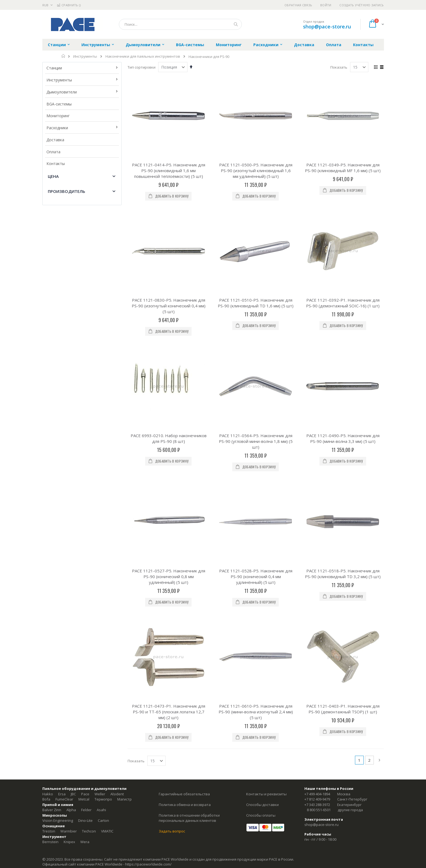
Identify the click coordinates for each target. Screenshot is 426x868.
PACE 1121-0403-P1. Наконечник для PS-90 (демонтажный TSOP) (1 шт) (343, 437)
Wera (85, 570)
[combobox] (180, 24)
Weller (100, 522)
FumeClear (64, 527)
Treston (49, 559)
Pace (85, 522)
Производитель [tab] (67, 191)
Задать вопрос (172, 559)
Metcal (84, 527)
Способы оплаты (261, 543)
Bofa (46, 527)
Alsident (117, 522)
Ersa (62, 522)
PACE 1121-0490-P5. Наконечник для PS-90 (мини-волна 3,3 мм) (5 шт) (343, 302)
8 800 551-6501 (319, 538)
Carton (103, 548)
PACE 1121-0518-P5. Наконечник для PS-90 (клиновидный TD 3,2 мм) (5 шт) (343, 369)
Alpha (71, 538)
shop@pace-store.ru (327, 27)
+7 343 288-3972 (317, 532)
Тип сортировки (142, 67)
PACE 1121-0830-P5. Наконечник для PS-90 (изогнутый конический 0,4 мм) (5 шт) (169, 238)
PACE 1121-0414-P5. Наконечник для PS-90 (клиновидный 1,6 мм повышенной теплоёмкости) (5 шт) (169, 170)
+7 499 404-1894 (317, 522)
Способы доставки (262, 532)
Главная (64, 56)
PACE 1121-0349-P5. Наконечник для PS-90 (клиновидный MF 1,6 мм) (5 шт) (343, 168)
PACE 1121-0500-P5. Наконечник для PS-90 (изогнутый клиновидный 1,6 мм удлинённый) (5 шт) (256, 170)
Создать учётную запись (362, 5)
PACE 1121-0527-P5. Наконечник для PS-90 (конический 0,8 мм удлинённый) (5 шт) (169, 372)
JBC (73, 522)
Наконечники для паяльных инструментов (143, 56)
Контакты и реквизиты (266, 522)
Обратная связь (298, 5)
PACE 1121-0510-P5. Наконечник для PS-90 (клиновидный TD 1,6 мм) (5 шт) (256, 235)
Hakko (48, 522)
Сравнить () (69, 5)
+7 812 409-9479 (317, 527)
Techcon (89, 559)
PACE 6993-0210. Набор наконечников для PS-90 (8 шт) (169, 302)
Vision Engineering (58, 548)
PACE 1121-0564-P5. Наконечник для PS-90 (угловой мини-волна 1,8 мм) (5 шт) (256, 305)
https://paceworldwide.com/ (148, 592)
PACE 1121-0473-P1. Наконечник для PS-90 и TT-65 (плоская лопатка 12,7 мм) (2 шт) (169, 440)
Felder (86, 538)
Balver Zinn (52, 538)
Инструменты (85, 56)
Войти (326, 5)
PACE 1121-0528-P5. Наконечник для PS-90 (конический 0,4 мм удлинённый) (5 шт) (256, 372)
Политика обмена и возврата (185, 532)
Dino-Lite (85, 548)
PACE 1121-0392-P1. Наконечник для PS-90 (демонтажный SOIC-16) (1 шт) (343, 235)
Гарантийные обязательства (184, 522)
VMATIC (107, 559)
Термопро (103, 527)
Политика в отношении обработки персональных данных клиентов (189, 546)
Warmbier (69, 559)
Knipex (69, 570)
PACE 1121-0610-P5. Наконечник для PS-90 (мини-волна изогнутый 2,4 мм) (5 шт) (256, 440)
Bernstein (50, 570)
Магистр (124, 527)
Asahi (101, 538)
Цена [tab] (53, 176)
